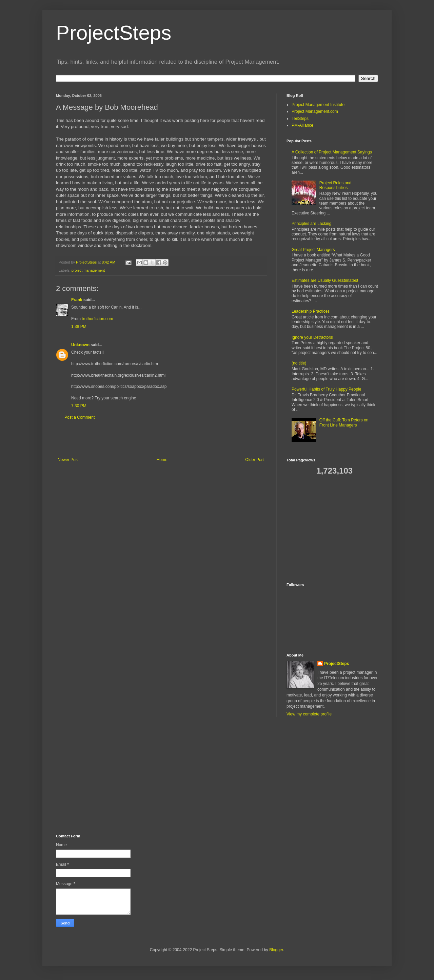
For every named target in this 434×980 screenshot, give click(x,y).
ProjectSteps (114, 33)
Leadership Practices (311, 311)
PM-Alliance (302, 125)
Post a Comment (80, 417)
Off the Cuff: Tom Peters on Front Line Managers (344, 422)
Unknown (80, 345)
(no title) (299, 363)
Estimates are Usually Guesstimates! (325, 280)
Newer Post (68, 460)
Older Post (255, 460)
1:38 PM (79, 327)
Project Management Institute (318, 105)
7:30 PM (79, 406)
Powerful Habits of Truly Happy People (326, 389)
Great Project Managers (313, 250)
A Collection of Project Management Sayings (332, 152)
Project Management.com (315, 111)
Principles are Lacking (311, 224)
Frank (77, 300)
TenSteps (300, 119)
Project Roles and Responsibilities (336, 185)
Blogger (276, 950)
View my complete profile (309, 714)
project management (88, 270)
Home (162, 460)
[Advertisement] (161, 439)
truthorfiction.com (97, 319)
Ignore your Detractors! (312, 337)
